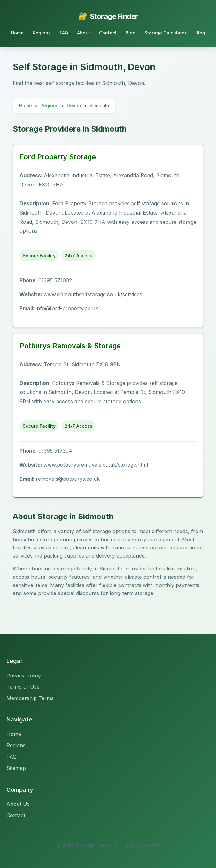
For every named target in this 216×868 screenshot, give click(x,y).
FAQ (64, 33)
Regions (42, 33)
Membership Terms (30, 698)
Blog (131, 33)
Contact (108, 33)
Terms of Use (23, 687)
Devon (74, 106)
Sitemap (16, 768)
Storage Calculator (165, 33)
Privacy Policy (24, 676)
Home (17, 33)
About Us (18, 804)
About (84, 33)
